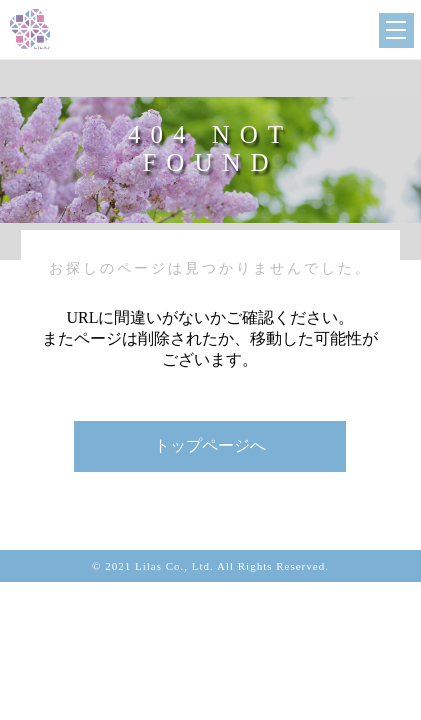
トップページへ (210, 445)
